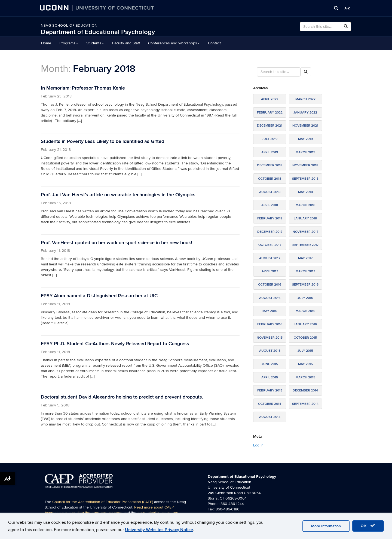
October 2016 (270, 285)
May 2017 (305, 258)
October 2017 (270, 245)
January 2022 (305, 113)
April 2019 (270, 152)
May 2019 (305, 139)
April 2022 (270, 99)
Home (46, 43)
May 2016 (270, 311)
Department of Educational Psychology (98, 32)
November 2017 (305, 232)
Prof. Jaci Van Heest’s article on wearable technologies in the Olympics (118, 195)
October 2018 (270, 179)
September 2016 (305, 285)
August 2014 (270, 417)
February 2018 (270, 218)
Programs (69, 43)
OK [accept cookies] (368, 526)
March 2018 (305, 205)
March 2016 (305, 311)
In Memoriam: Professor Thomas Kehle (83, 88)
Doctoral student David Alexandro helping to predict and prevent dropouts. (122, 397)
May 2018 (305, 192)
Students (95, 43)
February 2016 (270, 324)
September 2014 (305, 404)
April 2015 (270, 377)
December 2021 (270, 126)
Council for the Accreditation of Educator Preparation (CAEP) (103, 502)
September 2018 (305, 179)
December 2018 (270, 165)
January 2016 (305, 324)
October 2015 (305, 338)
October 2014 (270, 404)
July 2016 (305, 298)
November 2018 (305, 165)
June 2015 (270, 364)
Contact (214, 43)
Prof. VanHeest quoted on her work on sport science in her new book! (116, 243)
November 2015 (270, 338)
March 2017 (305, 271)
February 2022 (270, 113)
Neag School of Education (69, 26)
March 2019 (305, 152)
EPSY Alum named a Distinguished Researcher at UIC (99, 296)
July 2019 (270, 139)
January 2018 (305, 218)
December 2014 (305, 391)
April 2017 (270, 271)
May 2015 (305, 364)
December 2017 (270, 232)
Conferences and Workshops (174, 43)
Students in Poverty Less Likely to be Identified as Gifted (102, 141)
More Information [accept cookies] (326, 526)
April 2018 (270, 205)
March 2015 (305, 377)
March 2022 (305, 99)
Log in (258, 445)
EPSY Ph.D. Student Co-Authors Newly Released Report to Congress (115, 344)
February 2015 (270, 391)
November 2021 (305, 126)
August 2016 (270, 298)
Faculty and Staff (126, 43)
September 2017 (305, 245)
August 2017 (270, 258)
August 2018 (270, 192)
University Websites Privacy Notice (159, 530)
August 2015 (270, 351)
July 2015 (305, 351)
